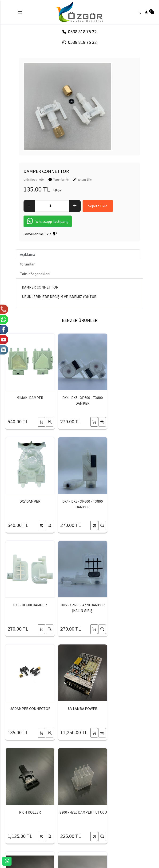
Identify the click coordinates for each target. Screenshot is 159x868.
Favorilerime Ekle (40, 234)
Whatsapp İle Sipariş (48, 222)
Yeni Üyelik (67, 827)
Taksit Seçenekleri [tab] (35, 274)
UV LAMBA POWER (79, 605)
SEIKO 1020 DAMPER (79, 709)
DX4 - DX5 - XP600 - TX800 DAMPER (79, 400)
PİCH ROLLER (130, 605)
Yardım (104, 842)
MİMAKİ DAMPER (29, 398)
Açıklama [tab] (28, 255)
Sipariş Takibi (109, 835)
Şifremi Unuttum (71, 842)
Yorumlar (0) (61, 179)
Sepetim (106, 827)
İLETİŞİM (24, 835)
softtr (48, 864)
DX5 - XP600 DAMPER (79, 501)
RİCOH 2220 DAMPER (130, 709)
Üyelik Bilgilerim (70, 835)
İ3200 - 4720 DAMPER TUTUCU (29, 711)
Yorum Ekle (85, 179)
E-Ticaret (75, 864)
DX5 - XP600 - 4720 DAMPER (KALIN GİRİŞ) (130, 504)
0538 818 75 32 (79, 32)
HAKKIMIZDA (28, 827)
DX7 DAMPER (130, 398)
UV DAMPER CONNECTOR (29, 605)
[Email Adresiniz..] (75, 774)
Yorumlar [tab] (27, 264)
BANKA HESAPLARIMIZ (34, 842)
